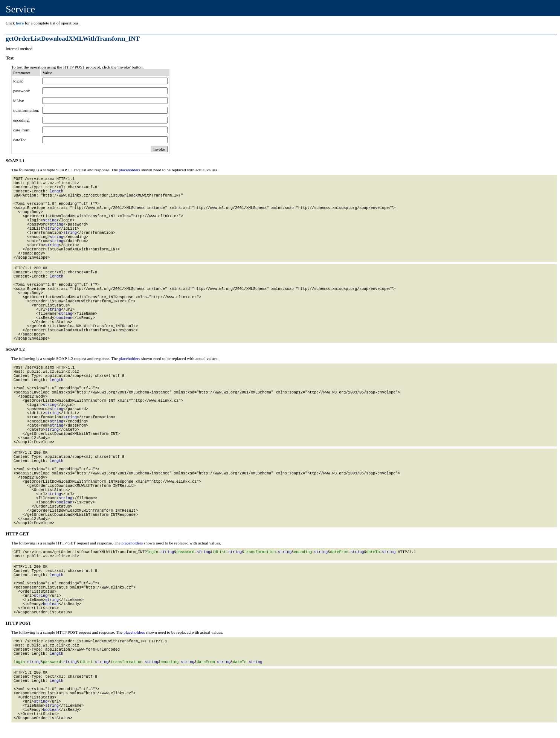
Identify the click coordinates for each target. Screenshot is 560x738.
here (20, 23)
